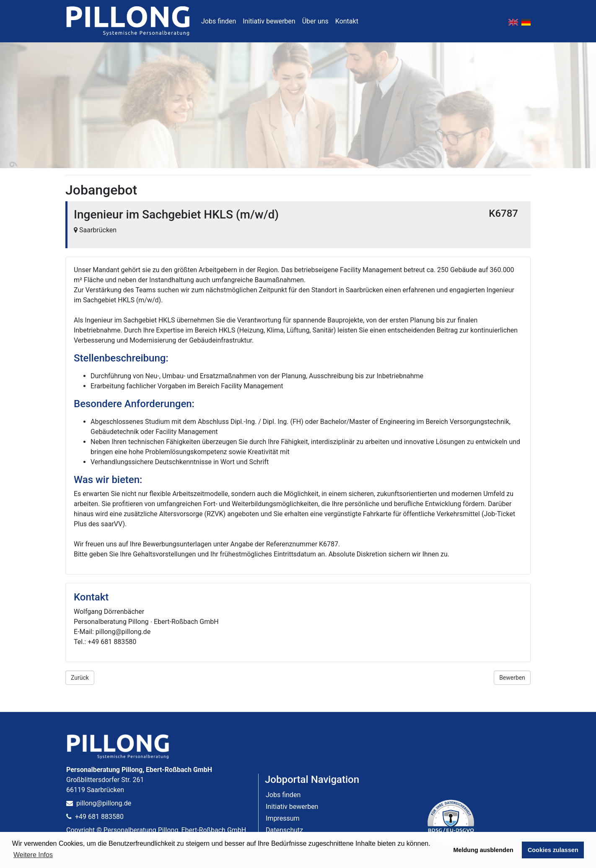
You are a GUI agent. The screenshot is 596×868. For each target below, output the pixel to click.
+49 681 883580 (95, 817)
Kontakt (347, 21)
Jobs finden (219, 21)
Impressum (283, 818)
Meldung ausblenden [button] (483, 850)
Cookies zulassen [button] (553, 850)
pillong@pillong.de (99, 803)
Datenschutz (284, 830)
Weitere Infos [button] (33, 855)
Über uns (315, 21)
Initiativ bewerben (269, 21)
